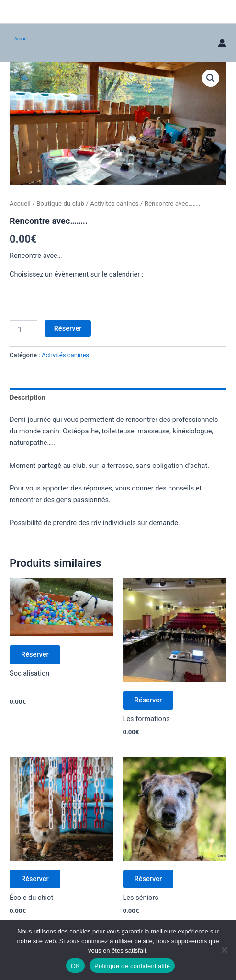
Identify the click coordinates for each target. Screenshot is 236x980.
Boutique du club (60, 204)
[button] (211, 78)
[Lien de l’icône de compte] (222, 43)
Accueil (22, 39)
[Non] (224, 950)
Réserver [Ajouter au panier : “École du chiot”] (35, 879)
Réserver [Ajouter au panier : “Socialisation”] (35, 654)
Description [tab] (28, 397)
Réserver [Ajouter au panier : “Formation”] (148, 700)
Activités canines (114, 204)
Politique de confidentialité (132, 966)
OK (75, 966)
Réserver (68, 328)
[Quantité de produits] (23, 330)
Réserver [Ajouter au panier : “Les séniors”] (148, 879)
